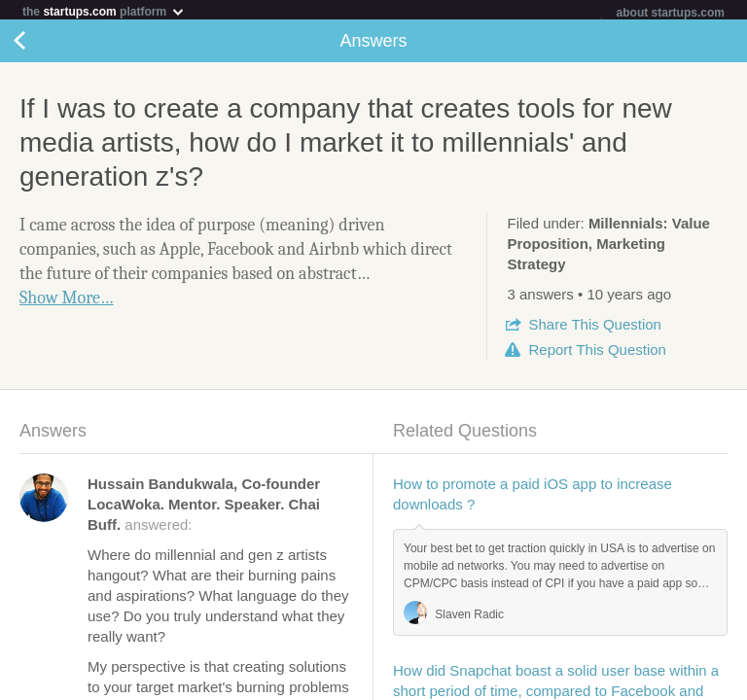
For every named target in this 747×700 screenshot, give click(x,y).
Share (594, 328)
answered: (204, 508)
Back (39, 45)
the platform (104, 11)
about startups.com (671, 13)
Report (597, 353)
